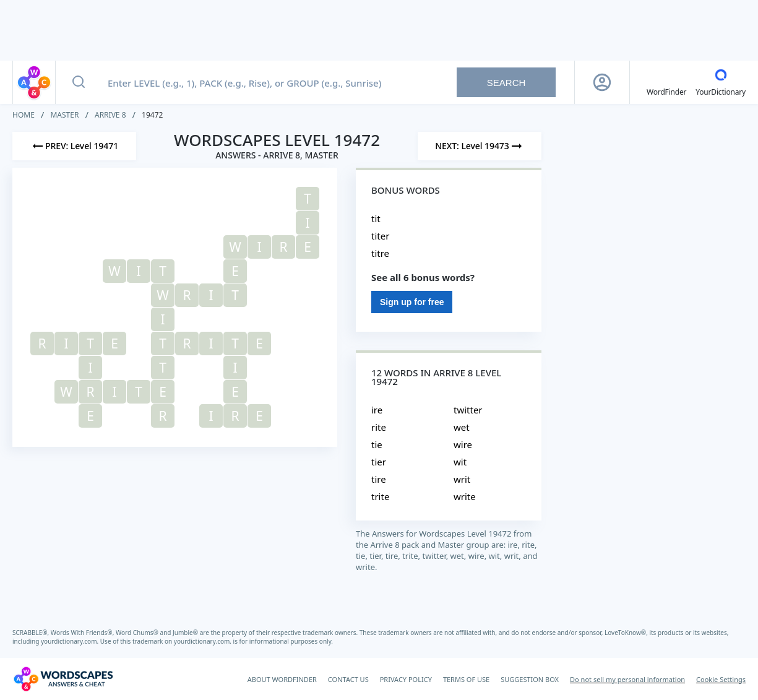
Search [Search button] (506, 83)
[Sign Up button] (602, 82)
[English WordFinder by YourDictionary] (666, 82)
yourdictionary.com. (71, 641)
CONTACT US (348, 679)
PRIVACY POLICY (406, 679)
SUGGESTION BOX (530, 679)
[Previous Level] (74, 146)
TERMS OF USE (466, 679)
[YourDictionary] (721, 82)
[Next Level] (480, 146)
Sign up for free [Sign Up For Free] (412, 302)
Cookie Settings (721, 679)
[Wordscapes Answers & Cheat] (63, 679)
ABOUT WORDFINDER (282, 679)
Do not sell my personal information (627, 679)
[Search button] (79, 82)
